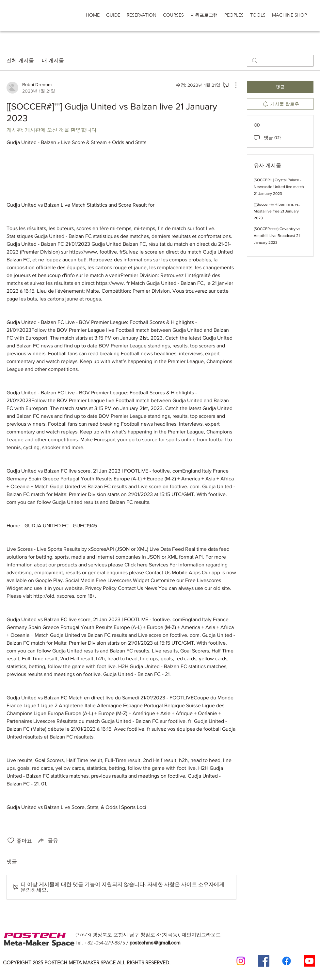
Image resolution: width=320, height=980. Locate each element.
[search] (280, 61)
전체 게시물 (20, 60)
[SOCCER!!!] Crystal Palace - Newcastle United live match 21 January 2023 (279, 187)
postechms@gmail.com (155, 943)
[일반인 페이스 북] (287, 961)
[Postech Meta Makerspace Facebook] (264, 961)
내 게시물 (53, 60)
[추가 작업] (232, 85)
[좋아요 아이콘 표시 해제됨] (11, 841)
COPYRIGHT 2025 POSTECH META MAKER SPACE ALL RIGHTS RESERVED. (87, 963)
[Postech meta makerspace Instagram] (241, 961)
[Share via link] (48, 841)
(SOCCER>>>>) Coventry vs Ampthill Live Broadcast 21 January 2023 (277, 236)
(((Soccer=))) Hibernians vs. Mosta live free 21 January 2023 (277, 211)
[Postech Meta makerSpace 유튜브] (309, 961)
